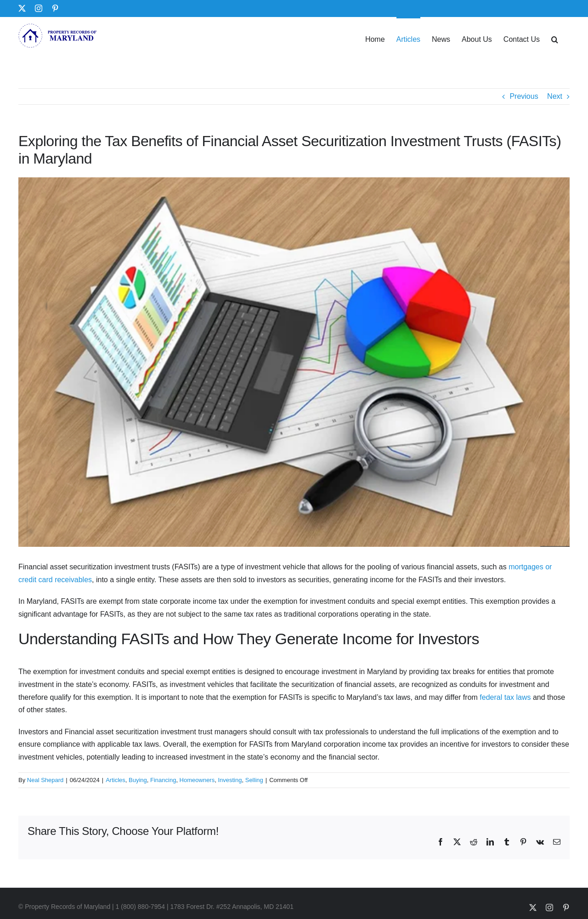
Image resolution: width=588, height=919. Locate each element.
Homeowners (197, 780)
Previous (524, 96)
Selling (254, 780)
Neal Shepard (45, 780)
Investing (230, 780)
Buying (138, 780)
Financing (163, 780)
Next (555, 96)
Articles (116, 780)
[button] (555, 39)
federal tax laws (505, 697)
